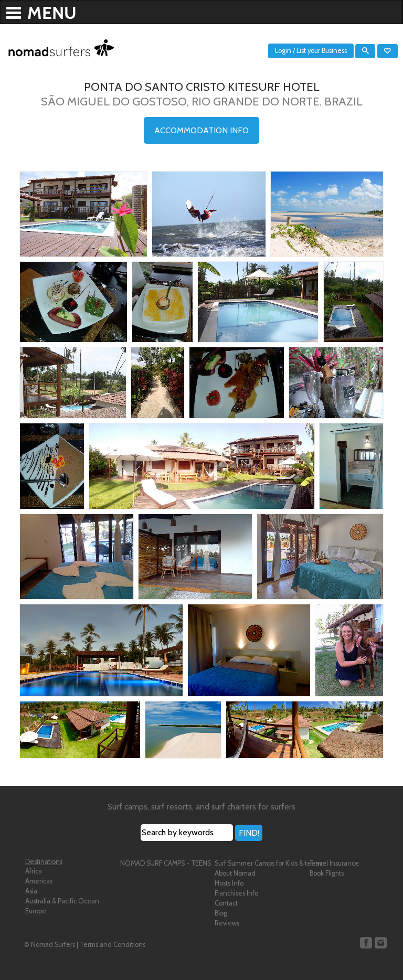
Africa (34, 871)
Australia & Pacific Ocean (62, 901)
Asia (31, 891)
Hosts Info (229, 883)
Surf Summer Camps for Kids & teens (268, 863)
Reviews (227, 923)
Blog (221, 913)
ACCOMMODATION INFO (201, 130)
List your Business (322, 51)
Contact (226, 903)
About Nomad (235, 873)
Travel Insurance (334, 863)
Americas (39, 881)
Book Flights (327, 873)
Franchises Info (236, 893)
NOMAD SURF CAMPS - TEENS (166, 863)
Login (283, 51)
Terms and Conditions (113, 945)
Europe (36, 911)
